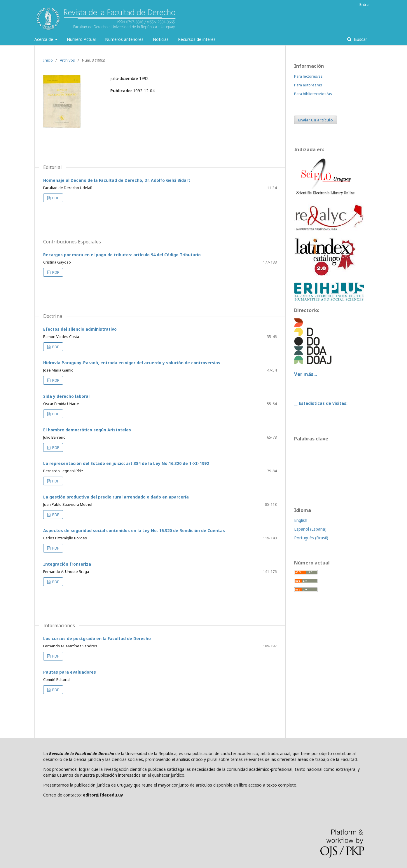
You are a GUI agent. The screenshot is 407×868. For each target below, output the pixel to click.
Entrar (365, 4)
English (301, 520)
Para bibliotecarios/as (313, 94)
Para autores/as (308, 85)
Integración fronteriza (67, 564)
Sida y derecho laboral (66, 396)
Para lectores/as (308, 76)
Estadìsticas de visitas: (323, 403)
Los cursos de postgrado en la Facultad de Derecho (97, 638)
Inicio (48, 60)
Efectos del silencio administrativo (80, 329)
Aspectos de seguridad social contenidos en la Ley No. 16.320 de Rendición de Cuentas (134, 530)
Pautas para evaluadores (70, 672)
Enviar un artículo (316, 120)
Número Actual (81, 39)
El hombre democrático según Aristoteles (87, 430)
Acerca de (44, 39)
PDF (55, 198)
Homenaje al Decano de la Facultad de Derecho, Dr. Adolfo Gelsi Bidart (117, 180)
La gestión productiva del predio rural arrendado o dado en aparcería (116, 497)
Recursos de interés (197, 39)
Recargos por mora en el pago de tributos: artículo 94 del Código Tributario (122, 255)
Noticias (161, 39)
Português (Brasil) (311, 538)
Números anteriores (124, 39)
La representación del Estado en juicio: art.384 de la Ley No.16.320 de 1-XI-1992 (126, 463)
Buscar (360, 39)
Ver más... (305, 374)
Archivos (67, 60)
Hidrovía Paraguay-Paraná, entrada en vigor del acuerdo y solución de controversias (132, 363)
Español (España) (310, 529)
